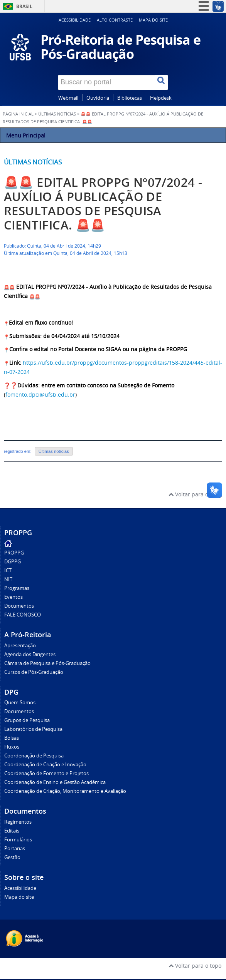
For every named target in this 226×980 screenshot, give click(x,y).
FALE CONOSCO (23, 615)
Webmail (68, 98)
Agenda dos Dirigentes (30, 654)
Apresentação (20, 646)
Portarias (15, 848)
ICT (8, 570)
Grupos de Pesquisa (27, 720)
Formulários (18, 840)
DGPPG (13, 562)
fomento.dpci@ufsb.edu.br (40, 395)
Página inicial (18, 114)
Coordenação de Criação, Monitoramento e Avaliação (65, 791)
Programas (17, 588)
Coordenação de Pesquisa (34, 756)
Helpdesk (161, 98)
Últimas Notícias (57, 114)
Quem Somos (20, 703)
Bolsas (12, 738)
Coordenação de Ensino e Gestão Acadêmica (55, 782)
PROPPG (14, 553)
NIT (8, 579)
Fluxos (12, 747)
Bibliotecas (130, 98)
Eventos (13, 597)
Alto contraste (115, 20)
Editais (12, 831)
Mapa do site (153, 20)
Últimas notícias (33, 162)
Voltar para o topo (195, 494)
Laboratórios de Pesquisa (33, 729)
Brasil (24, 6)
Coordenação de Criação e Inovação (45, 765)
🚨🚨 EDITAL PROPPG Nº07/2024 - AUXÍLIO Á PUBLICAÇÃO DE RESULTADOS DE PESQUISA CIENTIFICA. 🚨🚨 (103, 204)
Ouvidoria (98, 98)
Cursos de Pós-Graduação (34, 672)
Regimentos (18, 822)
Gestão (12, 857)
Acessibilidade (75, 20)
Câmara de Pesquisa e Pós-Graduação (47, 663)
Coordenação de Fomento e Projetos (46, 773)
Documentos (19, 606)
